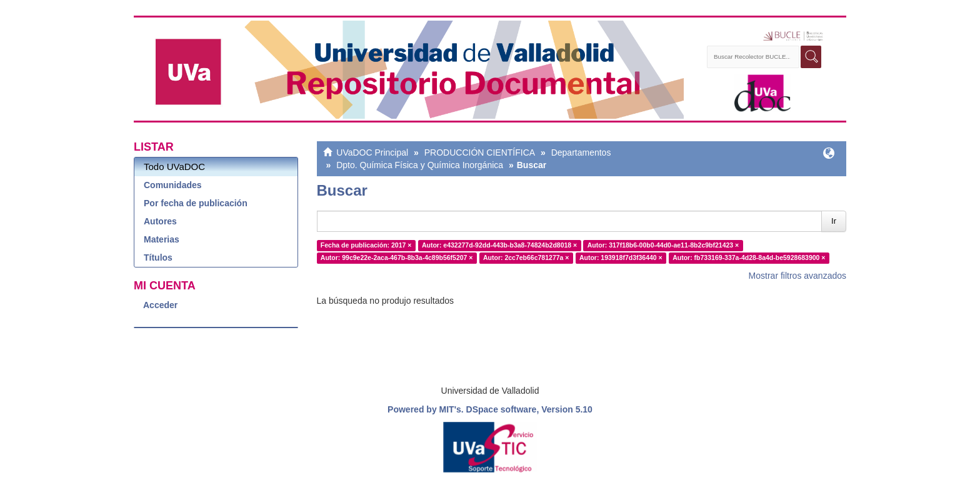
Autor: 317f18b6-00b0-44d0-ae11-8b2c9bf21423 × (663, 245)
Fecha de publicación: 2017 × (366, 245)
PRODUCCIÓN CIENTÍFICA (480, 152)
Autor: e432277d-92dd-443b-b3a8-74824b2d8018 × (499, 245)
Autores (160, 221)
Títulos (158, 257)
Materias (162, 239)
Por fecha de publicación (196, 203)
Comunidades (173, 185)
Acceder (160, 305)
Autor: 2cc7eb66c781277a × (526, 257)
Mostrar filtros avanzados (797, 276)
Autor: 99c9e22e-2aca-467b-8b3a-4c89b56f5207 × (397, 257)
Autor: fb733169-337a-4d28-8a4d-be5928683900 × (749, 257)
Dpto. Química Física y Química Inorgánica (420, 165)
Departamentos (581, 152)
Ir (834, 221)
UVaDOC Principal (372, 152)
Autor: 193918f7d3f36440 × (621, 257)
